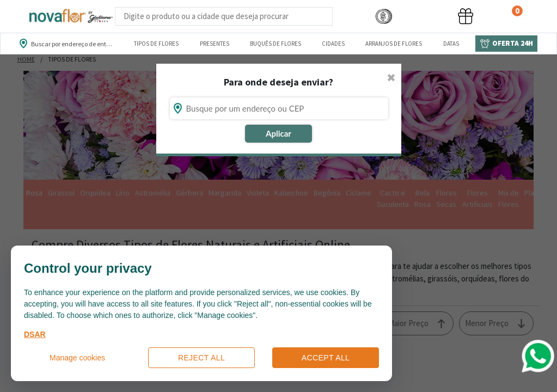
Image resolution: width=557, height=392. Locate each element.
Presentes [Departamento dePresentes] (215, 44)
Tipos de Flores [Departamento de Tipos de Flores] (156, 44)
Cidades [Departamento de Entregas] (333, 44)
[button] (384, 17)
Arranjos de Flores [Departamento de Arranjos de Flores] (394, 44)
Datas (451, 44)
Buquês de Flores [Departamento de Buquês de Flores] (276, 44)
